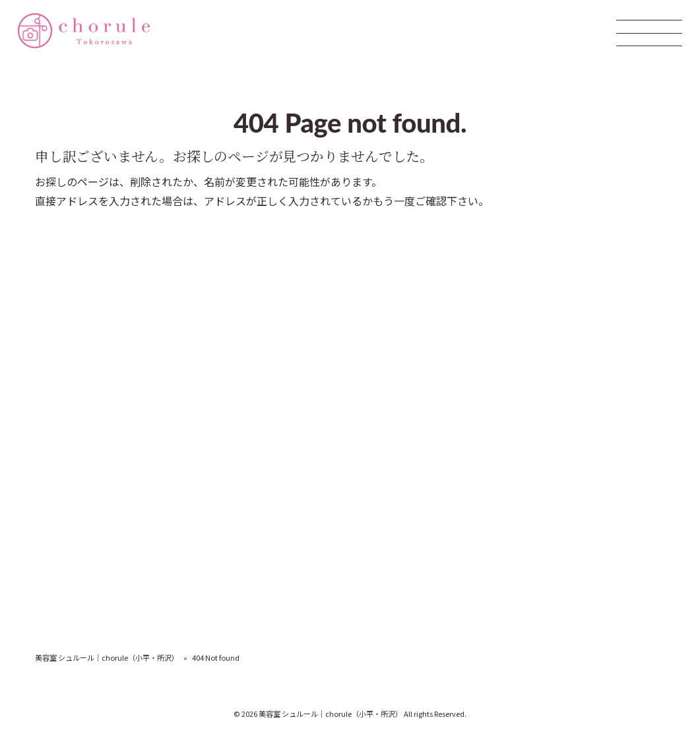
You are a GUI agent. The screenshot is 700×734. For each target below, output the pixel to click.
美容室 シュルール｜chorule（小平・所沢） (107, 657)
